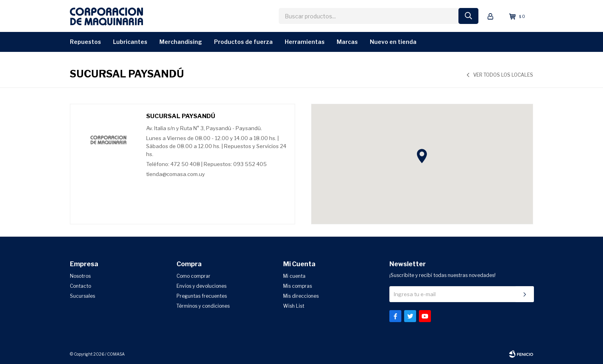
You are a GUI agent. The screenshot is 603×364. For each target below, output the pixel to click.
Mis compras (298, 286)
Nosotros (80, 276)
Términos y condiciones (203, 306)
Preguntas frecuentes (202, 296)
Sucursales (82, 296)
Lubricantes (130, 42)
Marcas (347, 42)
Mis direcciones (301, 296)
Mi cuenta (294, 276)
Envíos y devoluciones (201, 286)
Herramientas (305, 42)
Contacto (80, 286)
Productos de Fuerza (243, 42)
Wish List (294, 306)
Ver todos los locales (503, 75)
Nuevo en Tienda (393, 42)
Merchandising (181, 42)
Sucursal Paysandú (181, 116)
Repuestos (85, 42)
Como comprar (193, 276)
